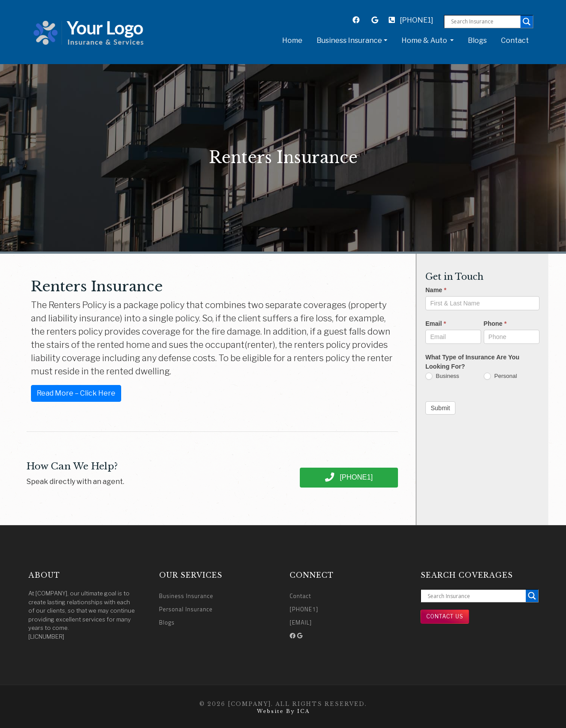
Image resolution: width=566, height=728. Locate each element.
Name (436, 290)
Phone (495, 324)
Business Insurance (186, 596)
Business (442, 376)
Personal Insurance (186, 609)
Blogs (477, 40)
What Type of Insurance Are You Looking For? (472, 362)
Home (294, 40)
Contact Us (445, 616)
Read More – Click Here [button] (76, 393)
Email (436, 324)
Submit (440, 408)
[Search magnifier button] (527, 22)
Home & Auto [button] (425, 40)
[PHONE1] (411, 20)
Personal (500, 376)
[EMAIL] (301, 622)
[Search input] (485, 22)
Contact (515, 40)
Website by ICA (283, 711)
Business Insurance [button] (349, 40)
